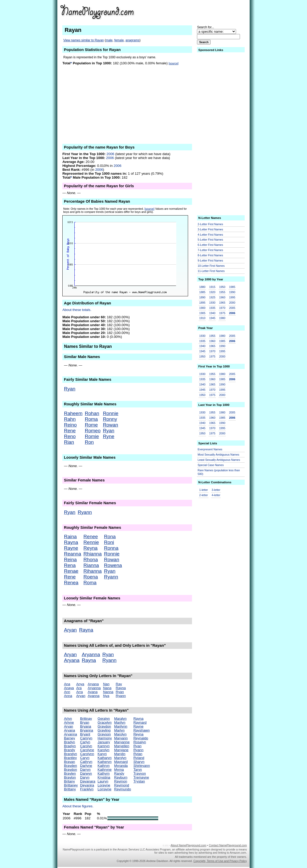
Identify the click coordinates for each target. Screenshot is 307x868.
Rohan (92, 413)
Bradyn (69, 742)
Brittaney (71, 785)
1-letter (204, 490)
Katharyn (105, 758)
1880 (202, 287)
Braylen (70, 773)
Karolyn (104, 750)
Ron (89, 442)
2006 (111, 154)
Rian (69, 442)
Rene (70, 431)
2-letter (204, 495)
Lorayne (104, 785)
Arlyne (69, 722)
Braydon (70, 770)
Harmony (105, 738)
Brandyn (70, 754)
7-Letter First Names (210, 250)
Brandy (69, 750)
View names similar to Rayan (84, 40)
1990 (232, 292)
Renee (91, 537)
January (104, 742)
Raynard (140, 722)
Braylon (70, 777)
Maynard (121, 762)
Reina (70, 560)
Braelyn (70, 746)
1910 (202, 318)
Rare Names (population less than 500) (219, 472)
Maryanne (122, 742)
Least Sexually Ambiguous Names (219, 460)
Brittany (70, 789)
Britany (69, 781)
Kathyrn (104, 773)
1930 (212, 303)
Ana (67, 684)
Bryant (85, 734)
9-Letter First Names (210, 260)
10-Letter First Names (211, 266)
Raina (70, 537)
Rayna (71, 542)
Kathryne (105, 770)
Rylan (138, 754)
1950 (222, 287)
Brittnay (86, 719)
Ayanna (94, 696)
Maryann (121, 738)
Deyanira (87, 785)
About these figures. (78, 806)
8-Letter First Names (210, 255)
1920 (212, 292)
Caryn (85, 758)
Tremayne (141, 777)
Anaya (69, 688)
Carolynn (87, 754)
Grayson (104, 734)
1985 (232, 287)
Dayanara (88, 781)
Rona (110, 537)
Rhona (91, 560)
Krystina (104, 777)
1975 (222, 313)
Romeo (93, 431)
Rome (91, 425)
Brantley (70, 758)
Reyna (91, 548)
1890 (202, 297)
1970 (222, 308)
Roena (91, 577)
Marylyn (120, 758)
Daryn (85, 777)
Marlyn (119, 730)
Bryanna (87, 730)
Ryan (70, 389)
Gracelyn (105, 722)
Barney (69, 738)
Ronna (111, 548)
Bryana (86, 726)
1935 (212, 308)
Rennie (91, 542)
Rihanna (93, 571)
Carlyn (85, 742)
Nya (106, 696)
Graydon (104, 726)
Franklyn (87, 789)
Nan (106, 684)
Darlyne (86, 766)
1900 (202, 308)
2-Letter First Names (210, 224)
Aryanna (91, 654)
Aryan (70, 630)
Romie (92, 436)
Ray (119, 684)
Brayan (69, 762)
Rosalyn (140, 742)
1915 (212, 287)
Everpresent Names (210, 449)
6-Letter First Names (210, 245)
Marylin (120, 754)
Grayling (104, 730)
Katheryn (105, 762)
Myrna (119, 770)
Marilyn (120, 722)
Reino (70, 425)
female (119, 40)
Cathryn (86, 762)
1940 (212, 313)
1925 (212, 297)
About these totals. (77, 310)
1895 (202, 303)
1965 (222, 303)
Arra (80, 692)
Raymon (121, 781)
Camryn (86, 738)
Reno (70, 436)
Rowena (113, 565)
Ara (79, 688)
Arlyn (68, 719)
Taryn (138, 770)
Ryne (109, 436)
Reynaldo (141, 738)
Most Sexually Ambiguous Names (219, 455)
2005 (232, 308)
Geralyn (104, 719)
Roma (91, 419)
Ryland (139, 758)
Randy (119, 773)
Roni (109, 542)
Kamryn (104, 746)
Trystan (139, 781)
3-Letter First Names (210, 229)
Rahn (70, 419)
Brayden (70, 766)
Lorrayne (105, 789)
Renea (71, 583)
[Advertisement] (206, 12)
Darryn (85, 770)
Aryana (72, 660)
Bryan (85, 722)
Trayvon (140, 773)
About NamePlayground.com (188, 845)
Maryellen (122, 746)
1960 (222, 297)
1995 (232, 297)
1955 (222, 292)
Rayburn (121, 777)
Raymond (122, 785)
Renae (71, 571)
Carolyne (87, 750)
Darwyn (86, 773)
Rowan (111, 425)
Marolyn (120, 734)
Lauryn (103, 781)
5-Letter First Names (210, 240)
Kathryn (104, 766)
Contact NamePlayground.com (228, 845)
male (109, 40)
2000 (232, 303)
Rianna (91, 565)
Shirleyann (142, 766)
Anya (80, 684)
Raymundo (123, 789)
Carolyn (86, 746)
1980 (222, 318)
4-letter (216, 495)
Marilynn (121, 726)
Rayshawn (141, 730)
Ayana (93, 692)
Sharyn (139, 762)
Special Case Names (211, 465)
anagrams (132, 40)
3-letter (216, 490)
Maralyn (120, 719)
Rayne (71, 548)
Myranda (121, 766)
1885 (202, 292)
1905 (202, 313)
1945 (212, 318)
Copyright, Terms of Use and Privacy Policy (220, 861)
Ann (67, 692)
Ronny (110, 419)
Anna (68, 696)
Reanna (72, 554)
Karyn (102, 754)
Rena (70, 565)
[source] (174, 63)
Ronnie (111, 413)
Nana (107, 688)
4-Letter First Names (210, 235)
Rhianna (93, 554)
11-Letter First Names (211, 271)
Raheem (73, 413)
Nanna (108, 692)
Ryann (85, 512)
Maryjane (121, 750)
